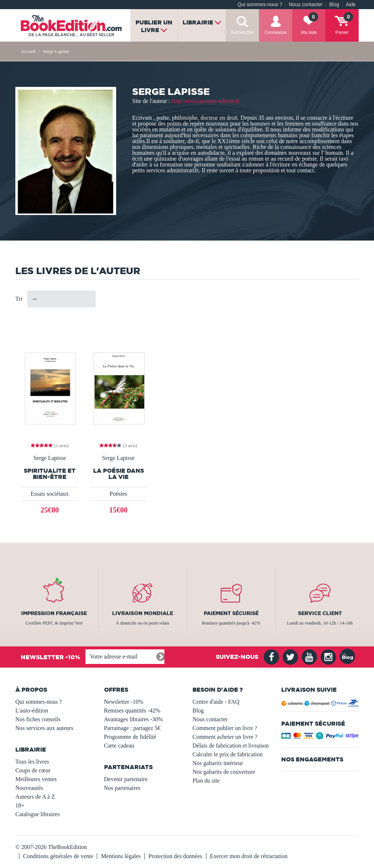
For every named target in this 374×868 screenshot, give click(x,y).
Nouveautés (29, 788)
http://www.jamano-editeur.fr (206, 101)
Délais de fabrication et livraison (231, 746)
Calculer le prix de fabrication (228, 754)
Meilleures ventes (36, 779)
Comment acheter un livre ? (225, 737)
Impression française (54, 613)
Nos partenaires (122, 788)
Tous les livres (32, 762)
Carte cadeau (119, 746)
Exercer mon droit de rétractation (249, 856)
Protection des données (175, 856)
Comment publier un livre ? (225, 728)
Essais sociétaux (50, 494)
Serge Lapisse (49, 458)
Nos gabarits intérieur (218, 763)
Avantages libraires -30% (133, 719)
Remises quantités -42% (132, 710)
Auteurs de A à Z (35, 797)
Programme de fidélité (130, 737)
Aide (351, 5)
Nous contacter (306, 5)
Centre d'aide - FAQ (216, 702)
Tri (19, 299)
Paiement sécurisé (231, 613)
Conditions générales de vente (58, 856)
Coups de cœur (33, 770)
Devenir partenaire (126, 779)
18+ (20, 805)
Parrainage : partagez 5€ (132, 728)
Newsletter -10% (124, 702)
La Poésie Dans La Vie (119, 474)
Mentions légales (121, 856)
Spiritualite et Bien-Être (50, 474)
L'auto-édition (32, 710)
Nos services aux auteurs (44, 728)
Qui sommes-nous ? (260, 5)
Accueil (28, 51)
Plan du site (206, 781)
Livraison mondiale (143, 613)
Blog (334, 5)
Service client (320, 613)
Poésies (118, 494)
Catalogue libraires (37, 814)
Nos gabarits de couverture (224, 772)
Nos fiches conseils (38, 719)
